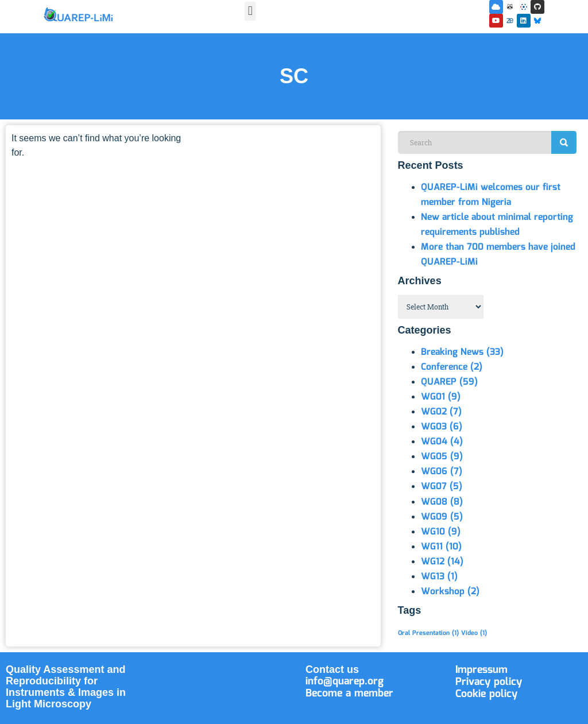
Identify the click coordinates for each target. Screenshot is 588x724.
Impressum (481, 670)
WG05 (442, 457)
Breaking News (462, 352)
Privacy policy (489, 682)
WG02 (441, 412)
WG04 (442, 442)
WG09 (442, 517)
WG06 (442, 472)
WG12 (442, 562)
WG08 (442, 502)
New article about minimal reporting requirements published (497, 225)
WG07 (442, 487)
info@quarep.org (345, 682)
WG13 (439, 577)
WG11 (441, 547)
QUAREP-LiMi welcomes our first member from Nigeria (491, 195)
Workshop (450, 592)
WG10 (441, 532)
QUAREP (449, 382)
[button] (250, 11)
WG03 (442, 427)
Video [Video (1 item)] (474, 633)
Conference (452, 367)
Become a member (349, 694)
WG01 (441, 397)
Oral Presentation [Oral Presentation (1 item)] (428, 633)
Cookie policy (486, 694)
